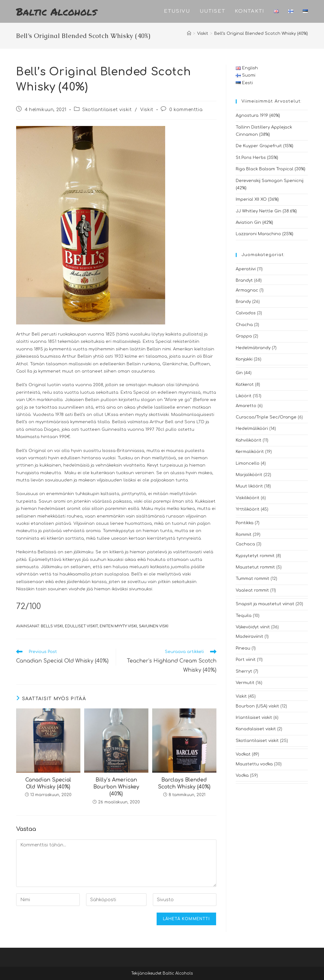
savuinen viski (154, 626)
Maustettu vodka (254, 764)
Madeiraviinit (249, 637)
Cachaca (245, 544)
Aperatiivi (246, 269)
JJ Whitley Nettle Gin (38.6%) (266, 211)
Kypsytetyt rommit (255, 556)
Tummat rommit (252, 579)
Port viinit (246, 660)
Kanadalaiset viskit (256, 729)
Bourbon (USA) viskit (257, 706)
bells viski (52, 626)
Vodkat (243, 754)
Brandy (243, 302)
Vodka (242, 776)
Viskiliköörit (248, 498)
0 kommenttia (186, 110)
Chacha (244, 325)
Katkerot (245, 385)
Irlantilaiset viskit (254, 718)
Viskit (147, 110)
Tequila (244, 616)
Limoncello (248, 463)
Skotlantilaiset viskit (107, 110)
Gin (239, 373)
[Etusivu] (189, 34)
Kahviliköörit (249, 440)
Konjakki (244, 359)
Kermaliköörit (250, 452)
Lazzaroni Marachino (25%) (265, 234)
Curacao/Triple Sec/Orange (266, 417)
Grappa (244, 336)
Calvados (246, 313)
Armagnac (247, 290)
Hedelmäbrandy (253, 348)
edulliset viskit (81, 626)
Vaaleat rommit (252, 590)
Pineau (243, 648)
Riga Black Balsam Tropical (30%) (271, 169)
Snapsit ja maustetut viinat (265, 604)
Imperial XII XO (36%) (257, 199)
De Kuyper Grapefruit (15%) (265, 146)
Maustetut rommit (255, 567)
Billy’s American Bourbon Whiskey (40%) (116, 787)
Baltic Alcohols (56, 11)
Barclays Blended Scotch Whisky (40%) (184, 783)
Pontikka (245, 523)
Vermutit (245, 683)
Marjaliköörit (249, 475)
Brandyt (244, 280)
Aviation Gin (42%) (254, 223)
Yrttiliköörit (248, 509)
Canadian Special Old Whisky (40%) (48, 783)
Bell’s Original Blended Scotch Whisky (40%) (261, 34)
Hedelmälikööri (252, 429)
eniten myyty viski (118, 626)
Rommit (244, 535)
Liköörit (244, 396)
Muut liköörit (249, 486)
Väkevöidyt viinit (253, 627)
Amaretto (246, 406)
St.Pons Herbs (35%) (257, 158)
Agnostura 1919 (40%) (258, 116)
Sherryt (244, 671)
